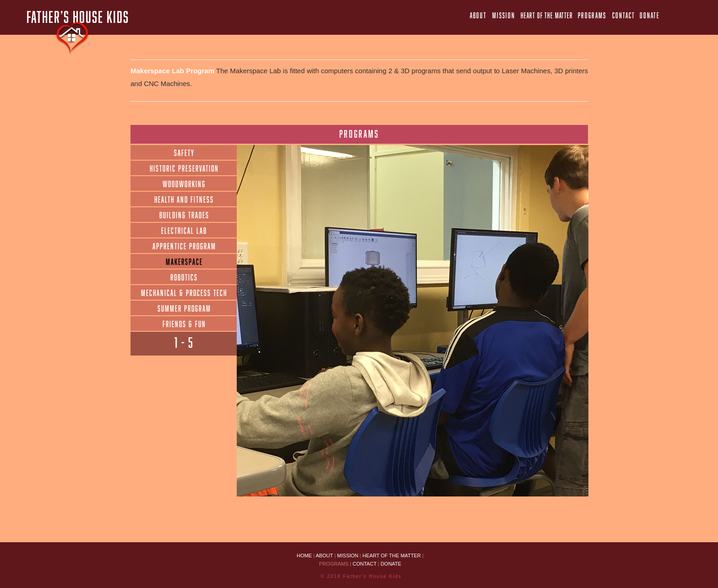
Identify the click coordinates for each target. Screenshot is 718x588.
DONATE (391, 564)
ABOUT (325, 556)
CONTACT (364, 564)
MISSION (348, 556)
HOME (304, 556)
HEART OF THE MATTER (392, 556)
